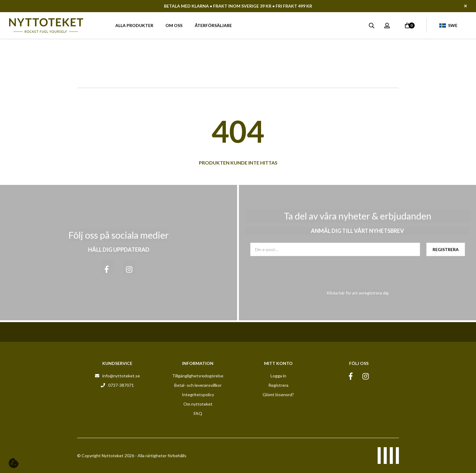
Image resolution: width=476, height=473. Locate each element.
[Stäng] (470, 6)
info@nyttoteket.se (121, 376)
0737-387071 (121, 385)
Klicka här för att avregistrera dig (358, 293)
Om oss (174, 25)
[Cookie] (14, 463)
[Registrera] (446, 249)
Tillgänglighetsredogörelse (198, 376)
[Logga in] (387, 26)
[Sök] (372, 26)
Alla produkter (134, 25)
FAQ (198, 413)
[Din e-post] (335, 249)
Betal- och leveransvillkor (198, 385)
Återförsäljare (213, 25)
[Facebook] (108, 267)
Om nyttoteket (198, 404)
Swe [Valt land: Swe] (448, 25)
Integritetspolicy (198, 395)
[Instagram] (129, 267)
